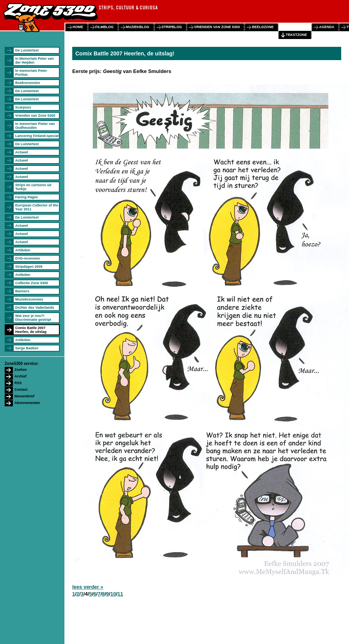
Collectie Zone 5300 (32, 283)
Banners (22, 291)
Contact (21, 390)
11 (120, 594)
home (78, 27)
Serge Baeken (27, 348)
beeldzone (263, 27)
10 (113, 594)
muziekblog (138, 27)
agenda (327, 27)
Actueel (22, 152)
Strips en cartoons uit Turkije (33, 187)
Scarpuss (23, 107)
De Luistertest (27, 50)
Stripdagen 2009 (29, 267)
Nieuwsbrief (24, 396)
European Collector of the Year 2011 (37, 207)
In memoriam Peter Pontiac (31, 73)
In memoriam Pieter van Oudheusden (35, 126)
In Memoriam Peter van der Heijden (35, 60)
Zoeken (21, 370)
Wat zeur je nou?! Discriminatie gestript (33, 318)
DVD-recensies (28, 258)
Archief (20, 376)
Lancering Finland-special (37, 136)
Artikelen (23, 250)
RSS (18, 383)
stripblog (172, 27)
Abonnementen (27, 403)
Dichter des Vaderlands (35, 308)
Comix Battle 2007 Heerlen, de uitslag (31, 330)
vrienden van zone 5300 (217, 27)
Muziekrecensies (29, 299)
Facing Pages (27, 197)
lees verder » (88, 587)
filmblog (104, 27)
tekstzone (296, 35)
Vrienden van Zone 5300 (35, 116)
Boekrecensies (28, 83)
